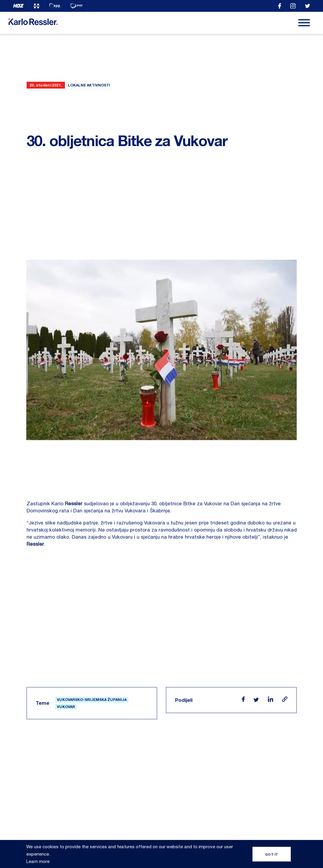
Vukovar (66, 665)
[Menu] (304, 23)
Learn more (38, 861)
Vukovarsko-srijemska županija (92, 658)
